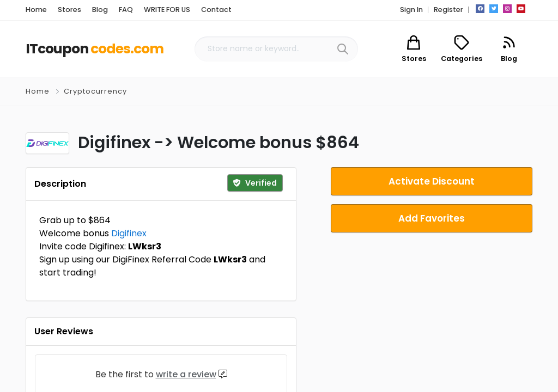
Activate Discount (432, 181)
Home (38, 91)
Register (448, 10)
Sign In (411, 10)
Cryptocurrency (95, 91)
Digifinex (129, 233)
